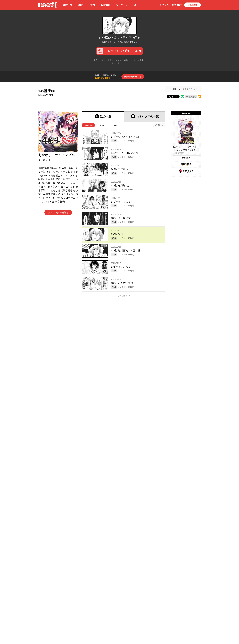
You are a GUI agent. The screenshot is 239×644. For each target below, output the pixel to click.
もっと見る (122, 296)
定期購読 (193, 5)
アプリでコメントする (124, 481)
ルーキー (122, 5)
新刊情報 (105, 5)
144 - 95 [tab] (88, 125)
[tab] (103, 117)
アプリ (92, 5)
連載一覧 (68, 5)
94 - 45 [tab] (102, 125)
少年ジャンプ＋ (48, 5)
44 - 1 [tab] (116, 125)
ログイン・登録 (171, 5)
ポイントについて (119, 63)
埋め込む (192, 97)
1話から (160, 125)
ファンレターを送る (58, 212)
